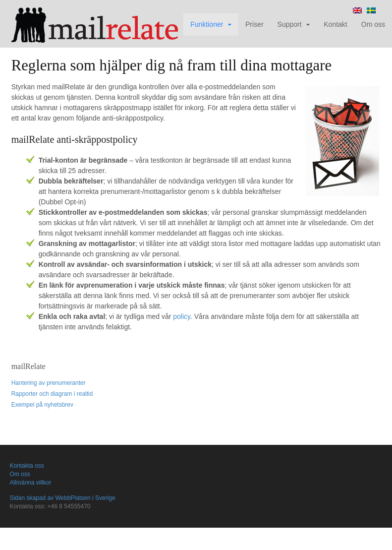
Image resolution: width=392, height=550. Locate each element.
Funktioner (207, 24)
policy (182, 316)
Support (290, 24)
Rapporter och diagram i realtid (52, 394)
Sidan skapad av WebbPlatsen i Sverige (62, 498)
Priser (254, 24)
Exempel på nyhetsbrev (42, 405)
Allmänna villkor (30, 483)
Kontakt (335, 24)
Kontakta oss (27, 466)
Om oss (373, 24)
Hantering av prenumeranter (49, 383)
